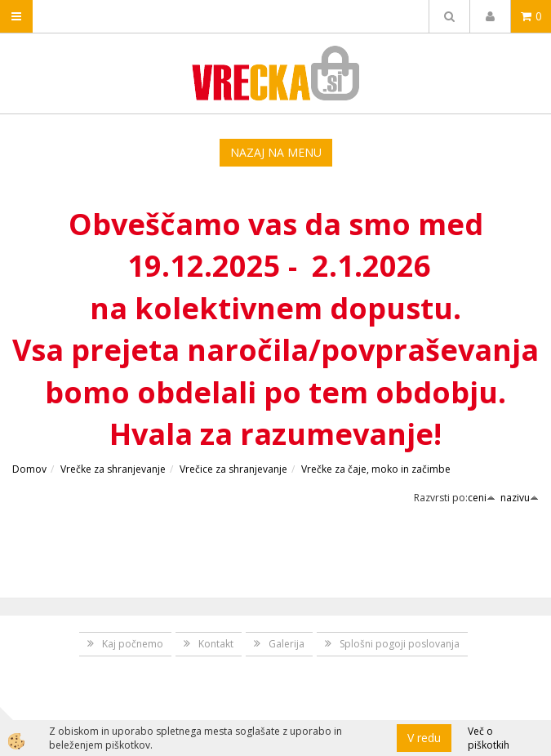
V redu (424, 738)
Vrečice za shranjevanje (233, 469)
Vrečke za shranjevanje (113, 469)
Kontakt (216, 644)
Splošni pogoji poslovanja (400, 644)
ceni (482, 498)
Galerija (287, 644)
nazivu (520, 498)
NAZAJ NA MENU (276, 152)
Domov (29, 469)
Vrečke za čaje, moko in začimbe (376, 469)
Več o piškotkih (489, 738)
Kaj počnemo (133, 644)
